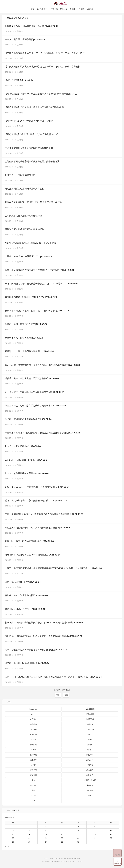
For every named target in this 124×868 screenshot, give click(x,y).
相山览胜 (90, 770)
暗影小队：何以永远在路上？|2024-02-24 (25, 610)
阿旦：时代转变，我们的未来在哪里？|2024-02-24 (29, 542)
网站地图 (77, 859)
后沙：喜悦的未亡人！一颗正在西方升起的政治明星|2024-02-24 (36, 650)
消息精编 (90, 765)
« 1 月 (7, 847)
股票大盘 (33, 786)
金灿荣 (33, 796)
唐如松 (90, 745)
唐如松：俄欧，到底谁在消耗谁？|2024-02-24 (27, 596)
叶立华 (33, 740)
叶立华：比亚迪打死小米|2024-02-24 (23, 447)
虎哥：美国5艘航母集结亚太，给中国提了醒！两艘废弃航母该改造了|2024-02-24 (44, 515)
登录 (58, 696)
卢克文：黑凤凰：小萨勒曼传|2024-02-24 (25, 40)
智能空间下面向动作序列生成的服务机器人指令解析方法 (32, 162)
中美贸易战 (90, 720)
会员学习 (19, 45)
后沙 (90, 740)
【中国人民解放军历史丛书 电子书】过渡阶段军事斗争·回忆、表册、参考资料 (43, 67)
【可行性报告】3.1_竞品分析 (19, 81)
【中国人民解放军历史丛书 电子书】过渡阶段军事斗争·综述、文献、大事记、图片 (45, 54)
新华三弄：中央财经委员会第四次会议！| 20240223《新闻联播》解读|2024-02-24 (45, 623)
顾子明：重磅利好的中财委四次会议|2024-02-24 (28, 420)
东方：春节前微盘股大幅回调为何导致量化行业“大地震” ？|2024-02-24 (39, 270)
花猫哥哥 (90, 786)
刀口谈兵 (33, 730)
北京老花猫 (90, 730)
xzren (33, 714)
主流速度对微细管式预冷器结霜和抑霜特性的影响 (29, 148)
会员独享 (90, 9)
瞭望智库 (33, 775)
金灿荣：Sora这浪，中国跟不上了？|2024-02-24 (28, 257)
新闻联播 (33, 755)
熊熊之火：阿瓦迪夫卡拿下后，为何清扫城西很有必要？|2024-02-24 (38, 528)
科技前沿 (90, 775)
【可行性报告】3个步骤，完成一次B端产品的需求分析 (31, 135)
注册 (66, 696)
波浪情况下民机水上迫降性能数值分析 (23, 216)
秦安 (33, 781)
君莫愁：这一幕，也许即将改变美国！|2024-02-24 (29, 352)
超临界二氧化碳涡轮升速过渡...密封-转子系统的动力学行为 (33, 203)
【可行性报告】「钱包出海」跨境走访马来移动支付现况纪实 (34, 108)
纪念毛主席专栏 (43, 9)
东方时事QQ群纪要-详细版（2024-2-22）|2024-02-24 (31, 298)
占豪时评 (33, 735)
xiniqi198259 (90, 709)
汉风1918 (64, 9)
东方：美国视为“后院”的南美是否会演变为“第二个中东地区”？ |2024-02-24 (42, 284)
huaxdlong (33, 709)
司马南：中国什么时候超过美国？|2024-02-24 (27, 664)
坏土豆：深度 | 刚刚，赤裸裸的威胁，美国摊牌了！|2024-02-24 (36, 406)
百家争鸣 (54, 9)
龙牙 (33, 801)
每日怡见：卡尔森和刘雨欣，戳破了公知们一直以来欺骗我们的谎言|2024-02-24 (43, 637)
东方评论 (19, 276)
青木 (90, 796)
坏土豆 (33, 750)
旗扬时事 (90, 755)
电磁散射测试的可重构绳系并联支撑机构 (24, 189)
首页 (32, 9)
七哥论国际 (90, 714)
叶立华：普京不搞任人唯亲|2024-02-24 (24, 338)
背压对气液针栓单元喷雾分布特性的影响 (24, 230)
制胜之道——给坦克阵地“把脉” (20, 176)
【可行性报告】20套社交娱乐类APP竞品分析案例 (29, 121)
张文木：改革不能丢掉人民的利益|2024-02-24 (27, 474)
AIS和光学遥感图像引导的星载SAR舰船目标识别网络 (31, 243)
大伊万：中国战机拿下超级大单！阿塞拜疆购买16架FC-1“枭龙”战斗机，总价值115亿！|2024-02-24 (53, 569)
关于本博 (81, 9)
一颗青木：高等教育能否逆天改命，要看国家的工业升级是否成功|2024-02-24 (42, 433)
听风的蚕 (33, 745)
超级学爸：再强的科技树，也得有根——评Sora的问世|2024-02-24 (37, 311)
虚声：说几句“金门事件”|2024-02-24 (23, 582)
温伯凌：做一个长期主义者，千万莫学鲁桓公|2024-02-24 (33, 379)
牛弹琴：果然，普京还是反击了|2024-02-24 (26, 325)
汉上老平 (33, 760)
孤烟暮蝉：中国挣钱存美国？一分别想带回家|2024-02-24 (33, 555)
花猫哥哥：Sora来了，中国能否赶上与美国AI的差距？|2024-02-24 (37, 487)
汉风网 (72, 9)
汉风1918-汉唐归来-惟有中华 (62, 4)
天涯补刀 (90, 750)
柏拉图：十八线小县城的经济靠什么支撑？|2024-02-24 (31, 26)
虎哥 (33, 791)
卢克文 (90, 735)
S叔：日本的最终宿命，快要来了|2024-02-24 (27, 460)
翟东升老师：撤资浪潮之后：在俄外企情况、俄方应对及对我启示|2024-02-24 (42, 365)
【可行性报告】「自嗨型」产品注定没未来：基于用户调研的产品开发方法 (41, 94)
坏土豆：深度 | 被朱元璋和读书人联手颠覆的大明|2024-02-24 (35, 393)
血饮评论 (90, 791)
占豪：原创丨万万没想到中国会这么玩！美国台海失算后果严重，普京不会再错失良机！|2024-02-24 (53, 677)
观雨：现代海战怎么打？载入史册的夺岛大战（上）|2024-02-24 (36, 501)
